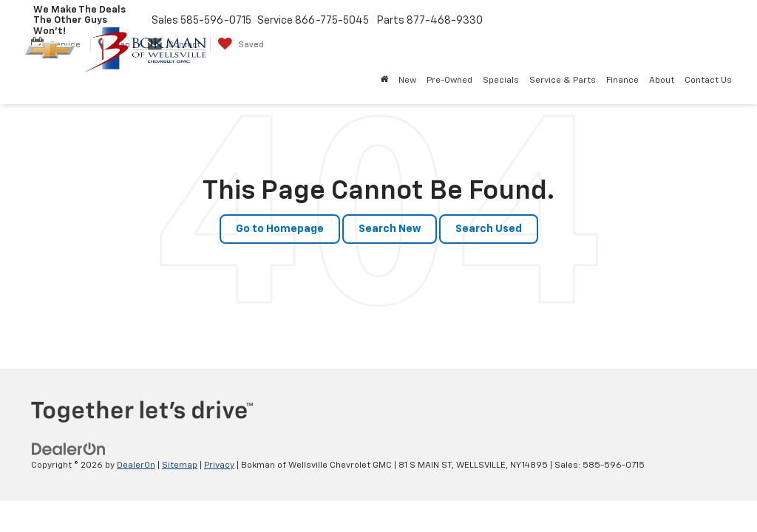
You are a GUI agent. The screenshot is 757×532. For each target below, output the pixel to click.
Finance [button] (622, 81)
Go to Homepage (280, 229)
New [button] (407, 81)
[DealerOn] (69, 449)
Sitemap (180, 465)
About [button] (662, 81)
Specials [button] (501, 81)
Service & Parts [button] (563, 81)
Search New (390, 229)
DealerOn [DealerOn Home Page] (136, 465)
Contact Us (708, 81)
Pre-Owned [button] (449, 81)
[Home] (384, 81)
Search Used (489, 229)
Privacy (219, 465)
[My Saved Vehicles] (241, 44)
